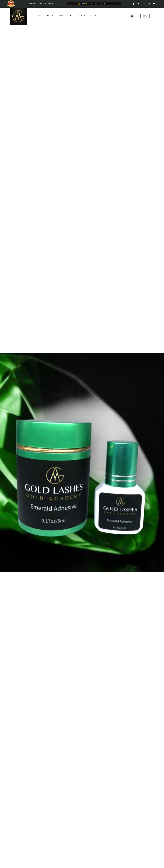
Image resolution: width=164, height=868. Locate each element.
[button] (132, 16)
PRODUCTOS (50, 16)
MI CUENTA (93, 16)
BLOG (71, 16)
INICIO (39, 16)
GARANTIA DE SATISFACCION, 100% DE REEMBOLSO (41, 4)
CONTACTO (81, 16)
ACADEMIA (62, 16)
